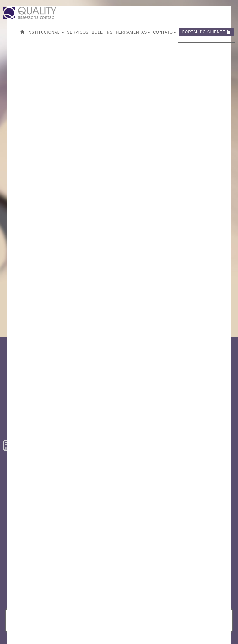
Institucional (46, 32)
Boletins (102, 32)
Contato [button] (165, 32)
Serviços (78, 32)
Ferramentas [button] (133, 32)
